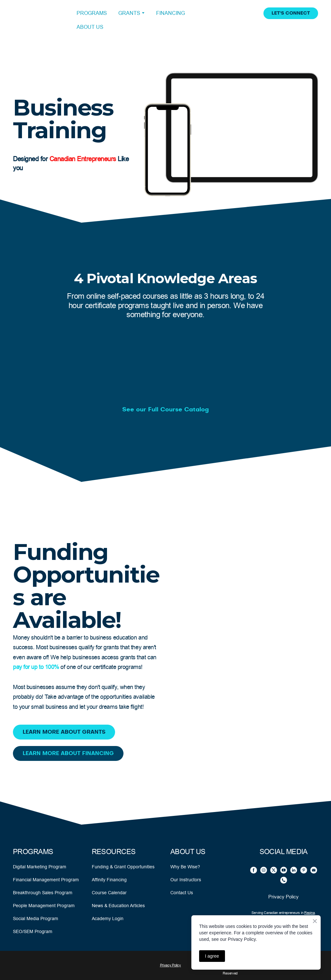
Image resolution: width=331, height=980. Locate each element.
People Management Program (44, 906)
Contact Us (182, 893)
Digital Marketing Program (40, 867)
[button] (291, 13)
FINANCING (171, 13)
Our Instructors (186, 880)
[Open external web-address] (40, 20)
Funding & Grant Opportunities (123, 867)
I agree (212, 956)
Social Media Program (36, 919)
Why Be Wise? (185, 867)
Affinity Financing (109, 880)
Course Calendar (109, 893)
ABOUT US (90, 27)
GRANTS (129, 13)
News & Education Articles (118, 906)
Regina (309, 913)
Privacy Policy (283, 897)
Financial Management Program (46, 880)
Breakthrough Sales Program (43, 893)
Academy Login (108, 919)
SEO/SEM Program (33, 931)
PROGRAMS (92, 13)
